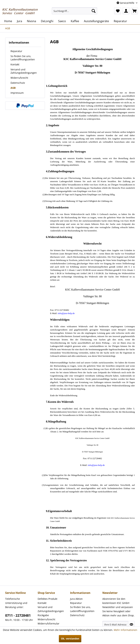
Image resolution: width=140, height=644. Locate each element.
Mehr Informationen (125, 630)
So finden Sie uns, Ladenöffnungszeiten (23, 58)
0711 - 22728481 (18, 615)
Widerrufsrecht (19, 78)
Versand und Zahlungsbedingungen (24, 71)
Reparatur (16, 51)
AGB (13, 88)
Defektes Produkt (47, 599)
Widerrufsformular (49, 624)
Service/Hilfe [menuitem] (126, 3)
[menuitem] (75, 11)
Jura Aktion (76, 599)
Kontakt (15, 64)
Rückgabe (43, 615)
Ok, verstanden (70, 639)
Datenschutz (18, 83)
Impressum (17, 93)
